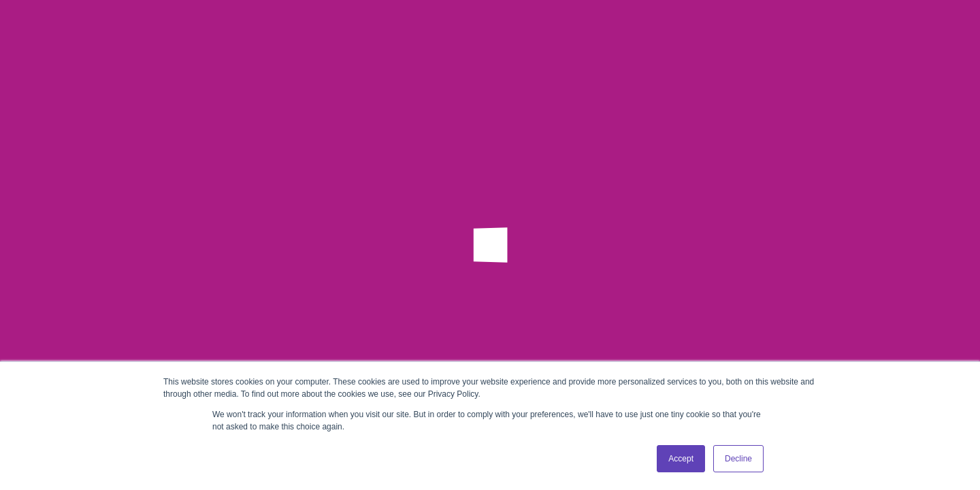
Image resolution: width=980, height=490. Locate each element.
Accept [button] (681, 459)
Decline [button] (738, 459)
